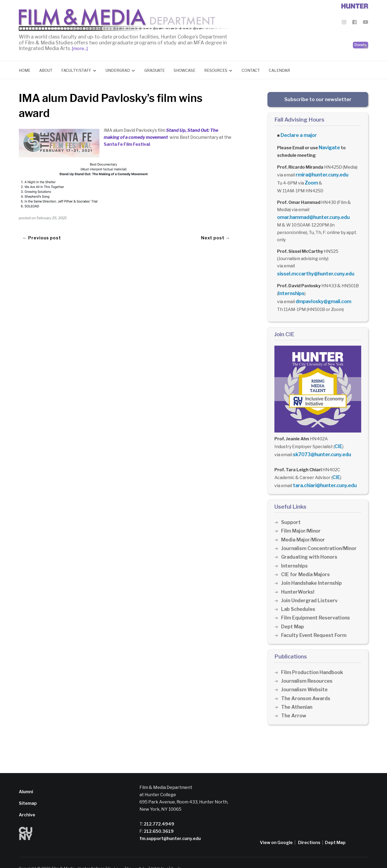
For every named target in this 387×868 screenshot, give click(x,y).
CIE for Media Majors (307, 563)
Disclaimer (117, 857)
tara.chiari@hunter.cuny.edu (323, 474)
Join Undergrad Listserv (311, 589)
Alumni (26, 780)
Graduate (155, 69)
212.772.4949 (159, 812)
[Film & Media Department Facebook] (354, 23)
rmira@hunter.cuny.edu (320, 171)
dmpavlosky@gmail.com (321, 294)
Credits (186, 857)
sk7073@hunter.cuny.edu (320, 445)
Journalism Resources (308, 669)
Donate (361, 32)
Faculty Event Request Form (316, 623)
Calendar (279, 69)
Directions (309, 831)
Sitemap (28, 791)
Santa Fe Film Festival (127, 143)
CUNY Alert (166, 857)
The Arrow (294, 704)
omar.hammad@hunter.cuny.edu (311, 212)
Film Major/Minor (302, 519)
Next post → (216, 230)
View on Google (276, 831)
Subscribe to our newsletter (318, 98)
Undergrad (118, 69)
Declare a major (297, 134)
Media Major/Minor (304, 528)
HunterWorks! (298, 580)
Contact (251, 69)
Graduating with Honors (311, 545)
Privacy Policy (141, 857)
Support (291, 511)
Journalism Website (305, 678)
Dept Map (293, 615)
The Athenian (298, 695)
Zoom (311, 179)
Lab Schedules (299, 598)
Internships (290, 287)
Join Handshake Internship (313, 571)
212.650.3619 (158, 819)
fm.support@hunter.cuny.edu (170, 827)
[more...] (79, 47)
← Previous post (42, 230)
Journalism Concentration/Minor (321, 536)
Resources (216, 69)
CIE (338, 438)
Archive (27, 803)
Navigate (329, 145)
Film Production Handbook (314, 660)
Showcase (184, 69)
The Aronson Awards (307, 687)
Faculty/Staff (76, 69)
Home (25, 69)
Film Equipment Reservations (318, 606)
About (46, 69)
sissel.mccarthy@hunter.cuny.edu (313, 268)
